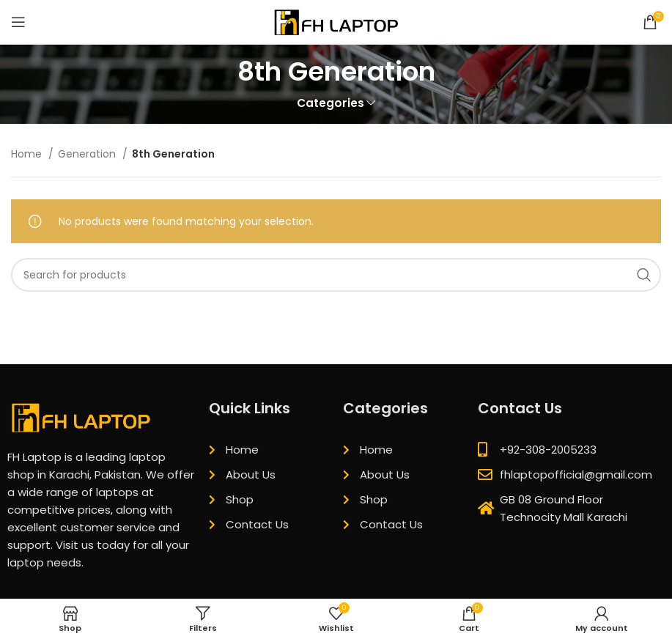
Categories (331, 103)
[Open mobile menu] (18, 22)
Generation (88, 154)
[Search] (336, 275)
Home (28, 154)
